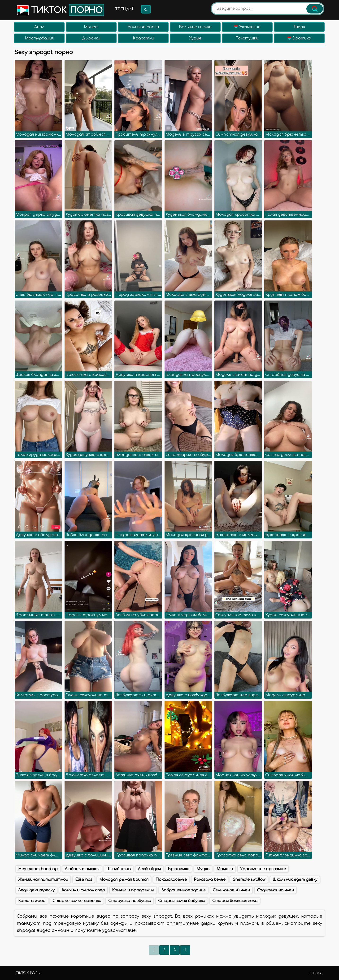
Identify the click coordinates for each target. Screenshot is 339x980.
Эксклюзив (247, 27)
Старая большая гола (235, 901)
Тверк (299, 27)
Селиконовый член (231, 890)
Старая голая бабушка (182, 901)
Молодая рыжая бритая (124, 880)
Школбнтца (119, 869)
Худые (195, 38)
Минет (91, 27)
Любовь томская (82, 869)
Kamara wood (32, 901)
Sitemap (316, 973)
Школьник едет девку (295, 880)
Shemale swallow (249, 880)
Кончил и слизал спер (83, 890)
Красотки (143, 38)
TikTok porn (28, 973)
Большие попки (143, 27)
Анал (39, 27)
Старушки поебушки (130, 901)
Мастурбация (39, 38)
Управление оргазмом (263, 869)
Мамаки (225, 869)
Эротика (299, 38)
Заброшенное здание (183, 890)
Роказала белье (210, 880)
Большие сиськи (195, 27)
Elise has (84, 880)
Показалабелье (171, 880)
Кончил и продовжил (133, 890)
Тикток (60, 10)
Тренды (124, 9)
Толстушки (247, 38)
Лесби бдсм (149, 869)
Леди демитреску (36, 890)
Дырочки (91, 38)
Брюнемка (179, 869)
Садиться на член (275, 890)
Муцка (203, 869)
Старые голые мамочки (77, 901)
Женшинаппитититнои (43, 880)
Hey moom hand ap (38, 869)
